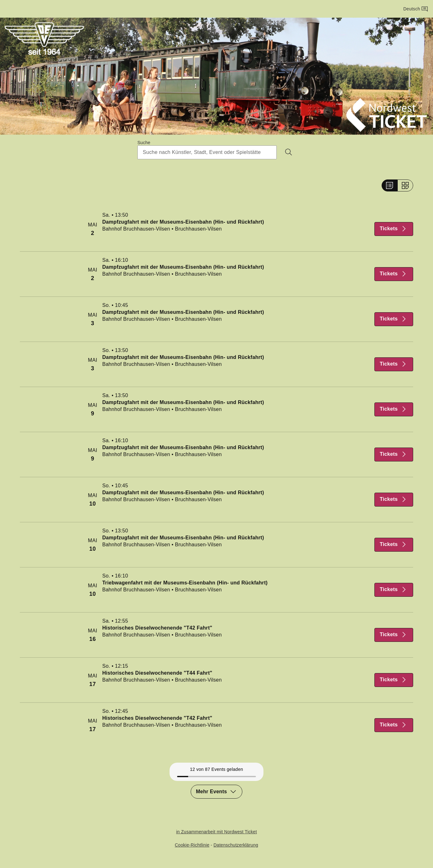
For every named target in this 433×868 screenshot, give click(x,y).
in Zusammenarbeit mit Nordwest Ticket (216, 832)
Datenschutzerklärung (236, 845)
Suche (144, 143)
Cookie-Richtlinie (192, 845)
